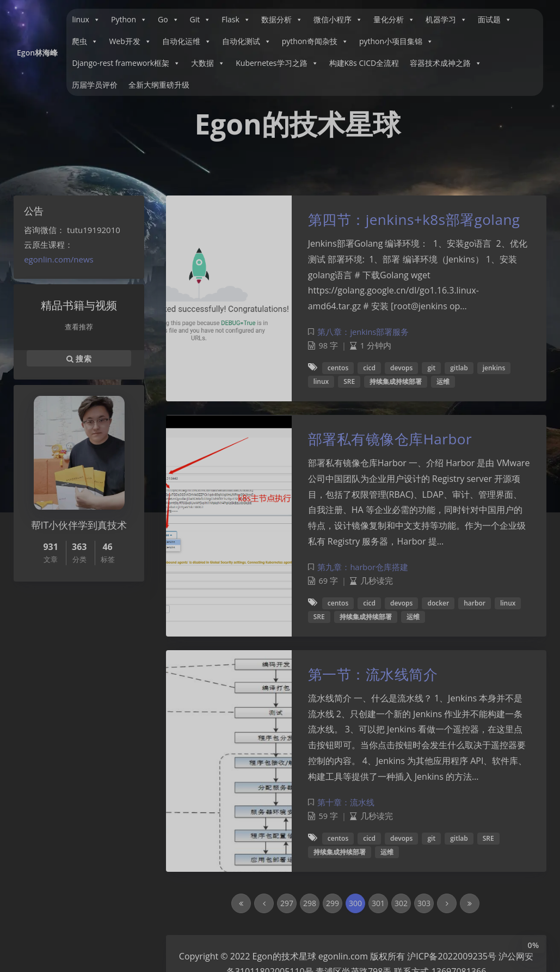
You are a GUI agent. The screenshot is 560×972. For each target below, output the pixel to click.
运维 (443, 381)
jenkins (494, 368)
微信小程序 (338, 20)
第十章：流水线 (346, 802)
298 (310, 903)
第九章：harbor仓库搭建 (362, 567)
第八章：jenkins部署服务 (363, 332)
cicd (369, 368)
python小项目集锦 (396, 41)
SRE (349, 381)
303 (424, 903)
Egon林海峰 (37, 53)
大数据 (208, 63)
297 (287, 903)
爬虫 (85, 41)
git (431, 368)
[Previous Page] (264, 903)
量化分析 (394, 20)
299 (333, 903)
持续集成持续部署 (396, 381)
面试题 (495, 20)
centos (338, 368)
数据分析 (282, 20)
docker (438, 603)
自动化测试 (247, 41)
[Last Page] (470, 903)
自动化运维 (187, 41)
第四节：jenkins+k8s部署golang (414, 219)
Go (168, 20)
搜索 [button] (79, 358)
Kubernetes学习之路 (277, 63)
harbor (475, 603)
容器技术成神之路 (446, 63)
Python (129, 20)
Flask (236, 20)
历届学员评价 (95, 85)
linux (86, 20)
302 (401, 903)
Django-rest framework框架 (126, 63)
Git (201, 20)
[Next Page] (447, 903)
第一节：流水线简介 (373, 674)
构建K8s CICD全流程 (364, 63)
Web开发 (130, 41)
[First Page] (241, 903)
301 (378, 903)
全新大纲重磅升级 (159, 85)
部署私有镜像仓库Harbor (390, 439)
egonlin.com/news (59, 259)
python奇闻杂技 (315, 41)
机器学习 (446, 20)
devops (401, 368)
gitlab (459, 368)
